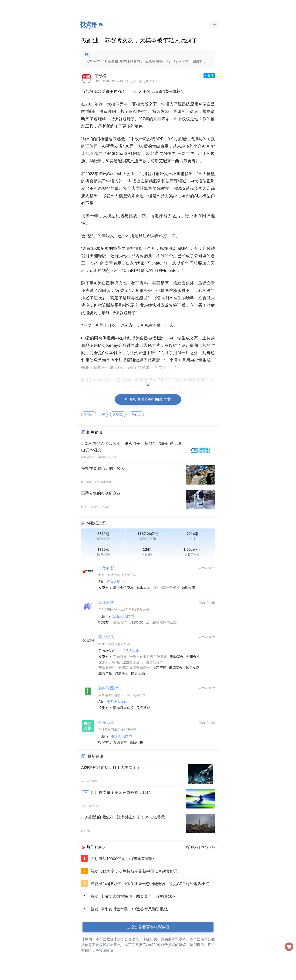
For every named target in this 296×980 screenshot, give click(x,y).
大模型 (118, 414)
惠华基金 (177, 657)
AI (103, 414)
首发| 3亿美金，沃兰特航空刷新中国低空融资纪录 (134, 871)
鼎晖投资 (188, 588)
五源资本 (120, 742)
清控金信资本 (123, 588)
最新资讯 (96, 756)
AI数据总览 (96, 523)
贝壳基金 (143, 708)
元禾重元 (143, 588)
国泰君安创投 (123, 708)
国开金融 (138, 673)
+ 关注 (209, 76)
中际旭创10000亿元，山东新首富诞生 (124, 859)
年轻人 (89, 414)
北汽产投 (105, 673)
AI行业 (136, 414)
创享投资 (136, 622)
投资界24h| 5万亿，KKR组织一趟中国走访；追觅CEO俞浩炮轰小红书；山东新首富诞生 (150, 884)
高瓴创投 (136, 742)
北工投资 (192, 668)
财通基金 (122, 673)
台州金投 (193, 657)
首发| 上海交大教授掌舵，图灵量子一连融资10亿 (133, 896)
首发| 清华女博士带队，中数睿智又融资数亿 (129, 909)
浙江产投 (159, 668)
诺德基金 (176, 668)
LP (85, 792)
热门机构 (192, 847)
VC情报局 (208, 847)
